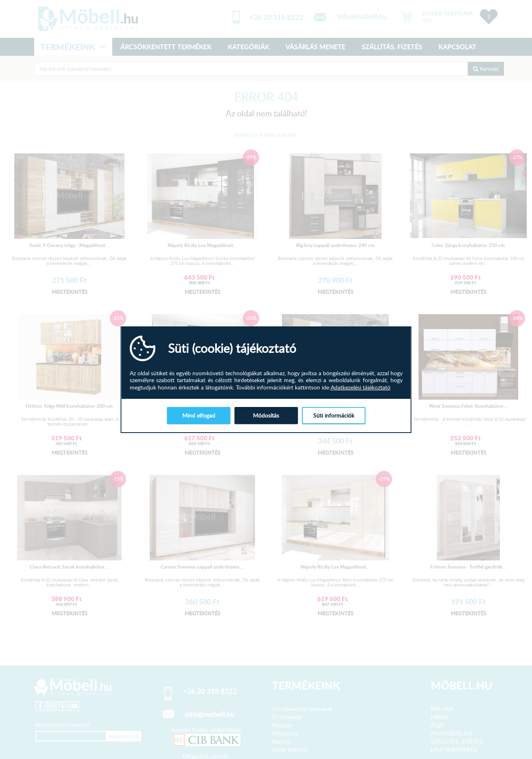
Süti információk (334, 415)
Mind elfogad (199, 415)
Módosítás (266, 415)
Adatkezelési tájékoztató (361, 387)
